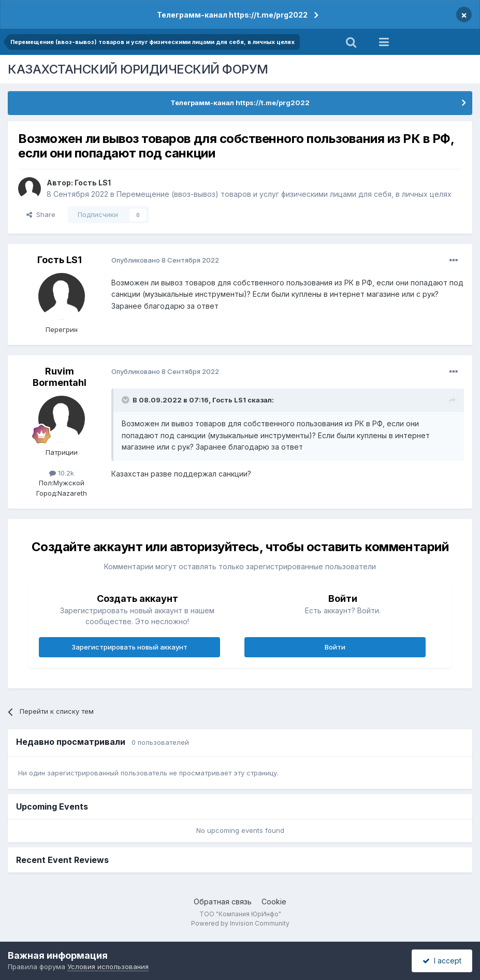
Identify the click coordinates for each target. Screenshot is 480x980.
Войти (335, 647)
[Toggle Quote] (126, 400)
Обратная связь (223, 902)
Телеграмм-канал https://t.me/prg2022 (232, 15)
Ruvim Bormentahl (60, 377)
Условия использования (108, 967)
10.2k (62, 473)
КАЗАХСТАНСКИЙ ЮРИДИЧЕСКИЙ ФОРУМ (138, 69)
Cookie (274, 902)
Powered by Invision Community (240, 923)
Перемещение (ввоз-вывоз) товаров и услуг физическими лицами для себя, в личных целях (284, 194)
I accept (442, 961)
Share (41, 214)
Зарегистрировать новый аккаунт (129, 647)
